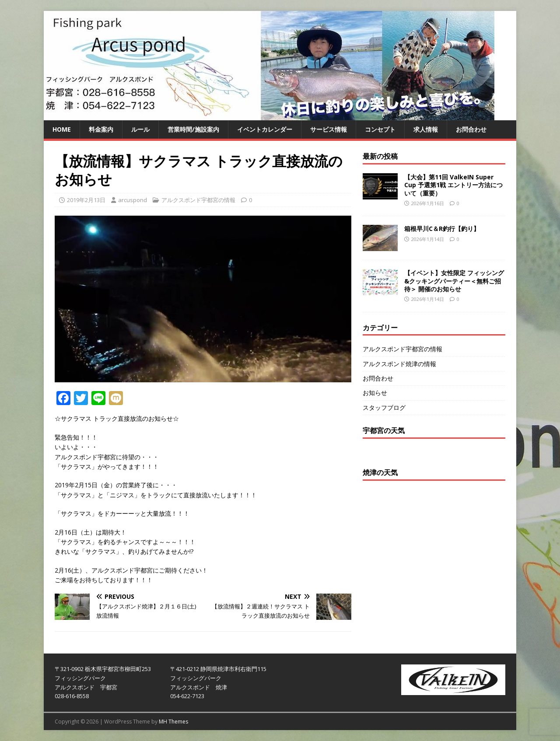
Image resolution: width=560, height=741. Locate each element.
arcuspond (133, 200)
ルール (140, 129)
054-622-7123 (187, 696)
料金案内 (101, 129)
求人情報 (426, 129)
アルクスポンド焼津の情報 (399, 364)
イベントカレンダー (265, 129)
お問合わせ (471, 129)
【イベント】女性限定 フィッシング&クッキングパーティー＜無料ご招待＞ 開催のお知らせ (454, 281)
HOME (62, 129)
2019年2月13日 (86, 200)
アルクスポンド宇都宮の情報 (198, 200)
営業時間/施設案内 (193, 129)
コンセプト (380, 129)
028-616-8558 (72, 696)
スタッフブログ (384, 407)
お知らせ (375, 393)
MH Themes (173, 722)
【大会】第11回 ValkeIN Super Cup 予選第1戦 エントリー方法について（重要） (453, 185)
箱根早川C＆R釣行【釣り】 (442, 229)
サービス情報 (329, 129)
